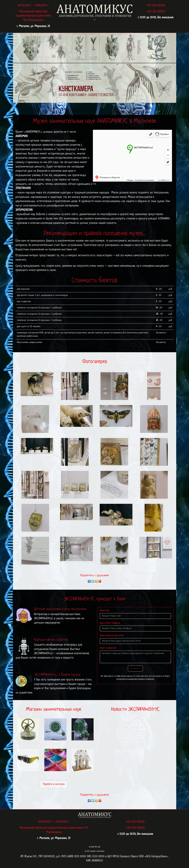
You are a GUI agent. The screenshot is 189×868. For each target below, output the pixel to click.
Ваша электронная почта (112, 636)
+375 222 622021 (156, 12)
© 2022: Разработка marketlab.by (94, 851)
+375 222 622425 (156, 5)
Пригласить (135, 668)
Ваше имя (105, 611)
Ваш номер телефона (110, 623)
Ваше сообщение (108, 648)
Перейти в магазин (54, 784)
